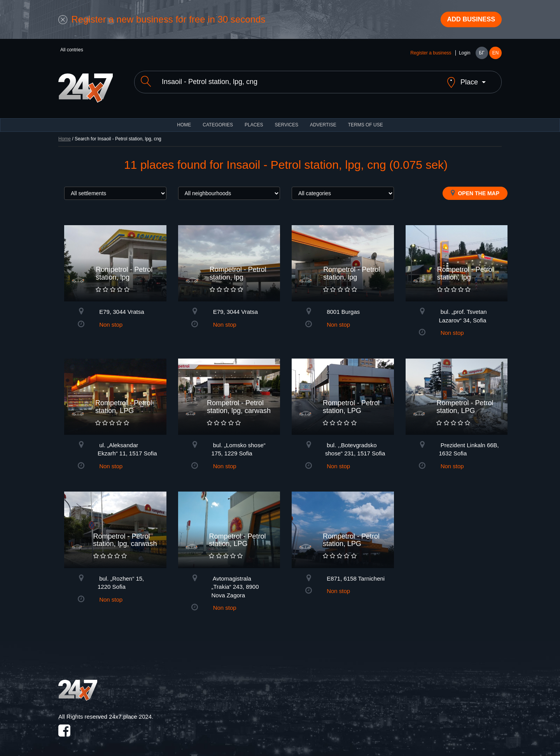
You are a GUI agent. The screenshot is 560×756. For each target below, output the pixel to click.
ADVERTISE (323, 121)
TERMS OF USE (366, 121)
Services (286, 121)
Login (465, 55)
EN (496, 55)
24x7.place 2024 (130, 712)
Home (65, 135)
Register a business (431, 55)
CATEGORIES (218, 121)
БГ (481, 55)
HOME (184, 121)
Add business (467, 21)
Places (254, 121)
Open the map (475, 189)
